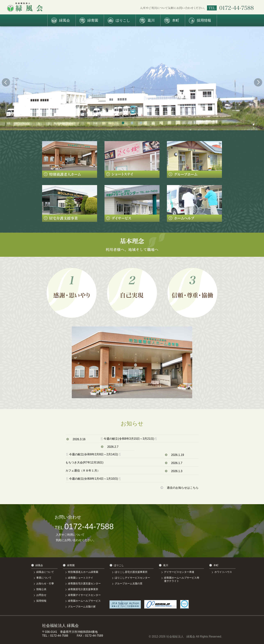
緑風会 (65, 20)
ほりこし (123, 20)
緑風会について (45, 572)
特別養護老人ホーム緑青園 (83, 572)
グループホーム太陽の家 (82, 607)
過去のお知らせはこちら (179, 488)
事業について (44, 578)
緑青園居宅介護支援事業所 (83, 589)
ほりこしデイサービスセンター (132, 578)
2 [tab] (132, 123)
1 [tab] (123, 123)
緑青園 (93, 20)
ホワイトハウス (223, 572)
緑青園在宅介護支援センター (84, 583)
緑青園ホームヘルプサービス (84, 601)
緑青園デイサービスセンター (84, 595)
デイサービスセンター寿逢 (179, 572)
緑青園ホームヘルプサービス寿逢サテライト (182, 579)
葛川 (151, 20)
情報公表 (41, 589)
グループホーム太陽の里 (129, 583)
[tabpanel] (132, 78)
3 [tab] (141, 123)
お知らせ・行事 (45, 583)
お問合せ (41, 595)
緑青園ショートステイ (81, 578)
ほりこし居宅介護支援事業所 (131, 572)
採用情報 (204, 20)
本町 (176, 20)
